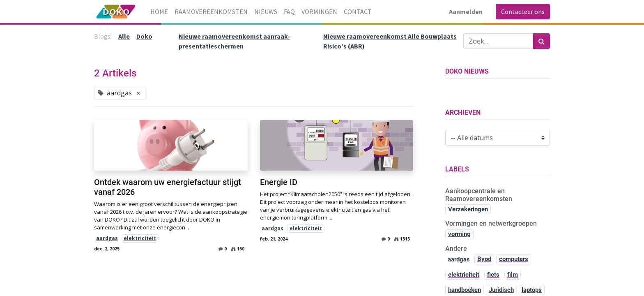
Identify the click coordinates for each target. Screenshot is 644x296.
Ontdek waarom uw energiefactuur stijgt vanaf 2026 (168, 187)
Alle (124, 36)
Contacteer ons (523, 12)
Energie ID (279, 182)
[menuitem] (159, 12)
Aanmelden (466, 12)
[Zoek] (542, 41)
